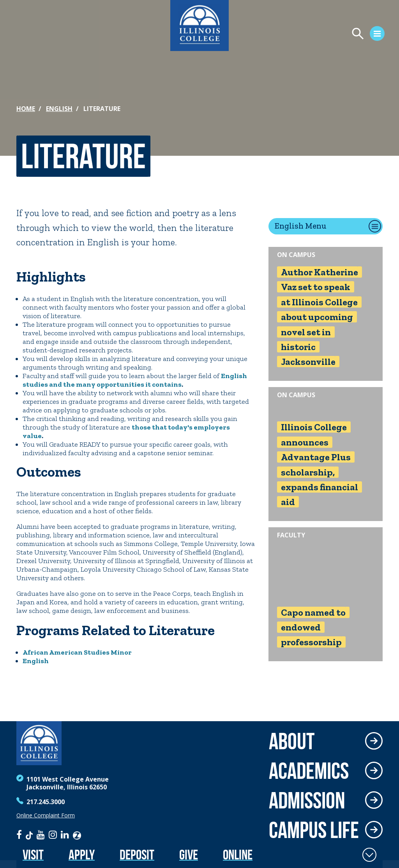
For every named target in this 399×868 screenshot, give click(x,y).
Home (26, 109)
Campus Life (314, 830)
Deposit (137, 855)
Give (189, 855)
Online (238, 855)
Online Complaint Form (46, 815)
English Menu (301, 226)
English (59, 109)
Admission (307, 800)
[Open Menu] (304, 35)
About (292, 741)
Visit (33, 855)
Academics (309, 771)
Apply (82, 855)
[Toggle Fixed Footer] (369, 855)
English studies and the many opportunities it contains (135, 380)
